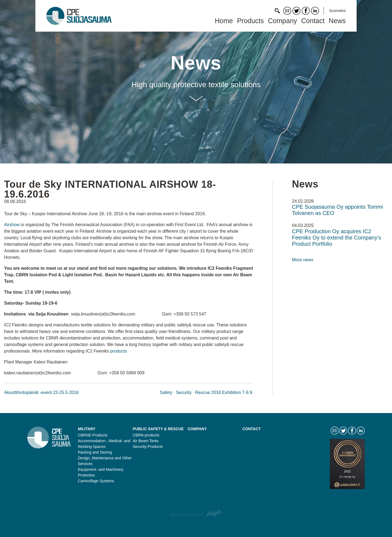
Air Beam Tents (146, 441)
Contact (287, 11)
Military (87, 429)
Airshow (12, 225)
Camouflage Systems (96, 481)
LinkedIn (315, 11)
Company (282, 21)
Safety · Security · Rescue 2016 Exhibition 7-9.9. (206, 392)
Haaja (214, 513)
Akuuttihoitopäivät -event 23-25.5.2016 (41, 392)
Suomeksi (337, 11)
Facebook (306, 11)
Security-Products (148, 447)
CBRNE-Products (93, 435)
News (337, 21)
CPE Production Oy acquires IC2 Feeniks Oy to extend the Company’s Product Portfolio (337, 238)
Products (251, 21)
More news (303, 260)
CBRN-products (146, 435)
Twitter (296, 11)
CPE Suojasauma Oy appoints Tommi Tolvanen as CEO (338, 210)
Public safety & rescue (158, 429)
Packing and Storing (95, 452)
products (119, 351)
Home (224, 21)
